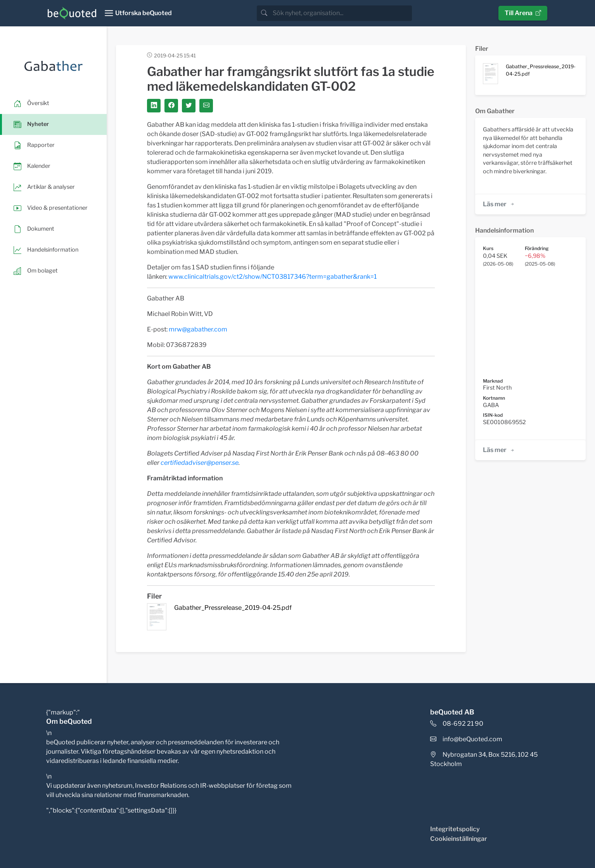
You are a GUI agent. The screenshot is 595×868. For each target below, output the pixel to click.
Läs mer (499, 204)
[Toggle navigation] (138, 13)
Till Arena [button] (523, 13)
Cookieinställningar (459, 839)
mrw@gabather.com (198, 329)
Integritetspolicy (455, 829)
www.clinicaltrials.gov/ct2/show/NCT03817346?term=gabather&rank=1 (272, 277)
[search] (342, 13)
